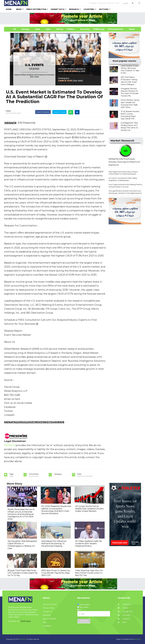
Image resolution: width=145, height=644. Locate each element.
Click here (25, 621)
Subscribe (84, 621)
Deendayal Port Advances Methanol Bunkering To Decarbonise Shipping (54, 544)
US (11, 29)
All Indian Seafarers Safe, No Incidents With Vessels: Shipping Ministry (89, 544)
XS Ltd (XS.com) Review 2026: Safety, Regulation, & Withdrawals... (123, 179)
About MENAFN (50, 619)
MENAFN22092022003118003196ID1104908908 (34, 422)
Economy (85, 29)
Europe (26, 29)
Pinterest (124, 615)
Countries (89, 9)
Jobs (45, 622)
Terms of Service (50, 604)
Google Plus (125, 612)
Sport (130, 29)
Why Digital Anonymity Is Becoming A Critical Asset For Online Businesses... (123, 173)
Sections (104, 9)
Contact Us (47, 612)
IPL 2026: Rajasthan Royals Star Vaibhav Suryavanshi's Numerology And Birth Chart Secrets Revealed (56, 510)
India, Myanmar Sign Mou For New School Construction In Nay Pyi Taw (89, 573)
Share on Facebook (43, 112)
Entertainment (112, 29)
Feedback (47, 626)
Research (74, 9)
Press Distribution (36, 9)
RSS (122, 622)
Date (8, 111)
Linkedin (124, 619)
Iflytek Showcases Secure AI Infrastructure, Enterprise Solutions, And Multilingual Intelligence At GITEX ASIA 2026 (21, 514)
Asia (48, 29)
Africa (59, 29)
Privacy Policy (49, 608)
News (19, 9)
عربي (126, 3)
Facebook (124, 604)
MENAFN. (23, 639)
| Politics (70, 29)
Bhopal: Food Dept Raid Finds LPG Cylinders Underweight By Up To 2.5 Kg (23, 573)
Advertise (47, 615)
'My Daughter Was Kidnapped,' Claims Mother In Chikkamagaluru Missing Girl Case (22, 545)
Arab (38, 29)
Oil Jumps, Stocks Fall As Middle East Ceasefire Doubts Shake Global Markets (89, 509)
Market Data (58, 9)
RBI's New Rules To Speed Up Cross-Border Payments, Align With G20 (56, 573)
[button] (133, 3)
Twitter (123, 608)
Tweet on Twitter (59, 112)
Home (9, 9)
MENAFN (11, 123)
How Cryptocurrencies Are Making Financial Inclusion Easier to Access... (126, 186)
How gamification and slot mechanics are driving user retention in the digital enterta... (126, 192)
